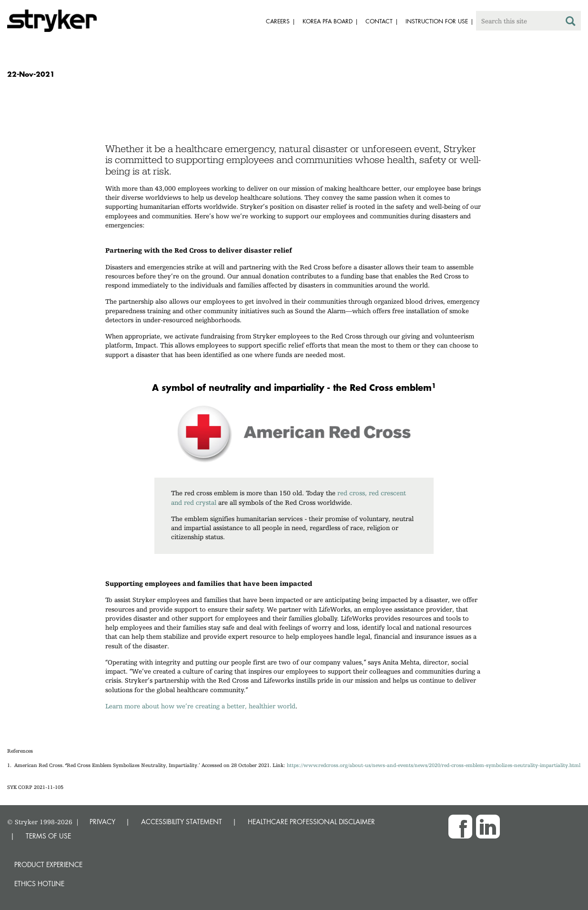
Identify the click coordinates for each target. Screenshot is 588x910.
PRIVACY (102, 822)
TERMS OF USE (48, 836)
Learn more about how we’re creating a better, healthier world (200, 706)
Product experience (48, 864)
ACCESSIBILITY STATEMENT (182, 822)
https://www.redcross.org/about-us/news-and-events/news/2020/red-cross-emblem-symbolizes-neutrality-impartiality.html (434, 765)
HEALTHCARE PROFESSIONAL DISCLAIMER (311, 822)
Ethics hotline (39, 884)
